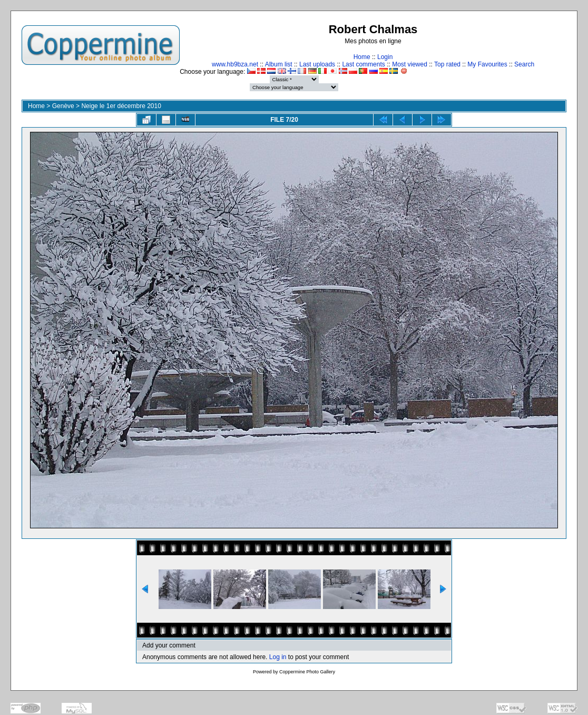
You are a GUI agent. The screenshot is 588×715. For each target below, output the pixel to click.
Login (385, 57)
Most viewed (410, 64)
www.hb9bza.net (235, 64)
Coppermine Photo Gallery (307, 672)
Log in (278, 657)
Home (362, 57)
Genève (63, 106)
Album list (279, 64)
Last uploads (317, 64)
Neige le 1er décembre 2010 (121, 106)
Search (524, 64)
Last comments (363, 64)
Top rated (447, 64)
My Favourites (487, 64)
